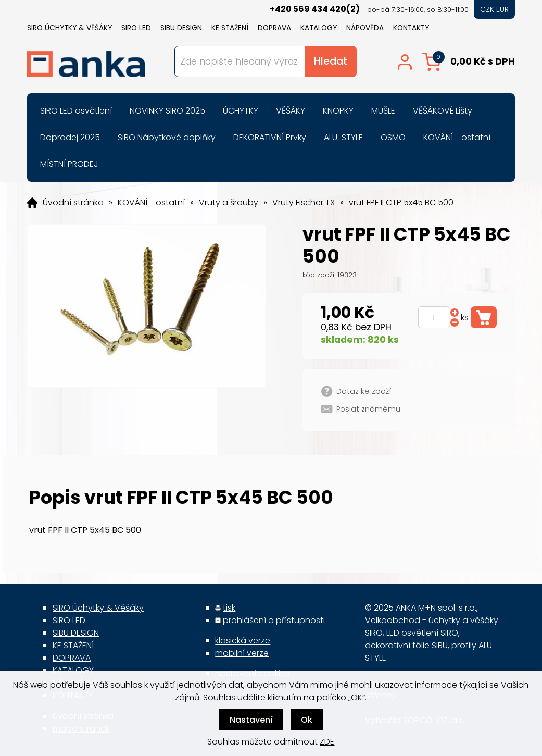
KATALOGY (319, 28)
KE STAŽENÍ (230, 28)
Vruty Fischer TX (304, 203)
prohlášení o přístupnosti (274, 620)
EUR (502, 9)
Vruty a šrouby (229, 203)
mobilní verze (242, 653)
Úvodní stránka (73, 203)
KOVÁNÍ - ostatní (151, 203)
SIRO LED (136, 28)
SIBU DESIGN (181, 28)
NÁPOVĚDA (365, 28)
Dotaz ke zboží (364, 391)
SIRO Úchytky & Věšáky (70, 28)
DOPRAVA (274, 28)
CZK (487, 9)
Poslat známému (368, 409)
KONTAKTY (411, 28)
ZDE (327, 742)
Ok (307, 720)
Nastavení (251, 720)
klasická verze (243, 641)
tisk (229, 608)
